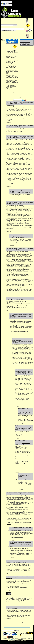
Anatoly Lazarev (10, 138)
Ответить (20, 97)
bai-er (8, 127)
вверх (2, 39)
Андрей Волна (23, 341)
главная (3, 44)
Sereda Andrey (10, 299)
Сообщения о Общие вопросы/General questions (25, 42)
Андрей (14, 50)
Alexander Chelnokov (27, 372)
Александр (9, 578)
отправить (3, 41)
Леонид (8, 608)
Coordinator (21, 640)
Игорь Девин (10, 104)
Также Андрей (24, 43)
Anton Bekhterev (26, 443)
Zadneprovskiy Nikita (21, 317)
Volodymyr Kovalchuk (12, 494)
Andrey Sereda (28, 412)
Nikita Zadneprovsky (27, 428)
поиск (2, 42)
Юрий (18, 237)
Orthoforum (17, 640)
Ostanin (8, 204)
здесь (31, 389)
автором (28, 44)
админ (2, 43)
